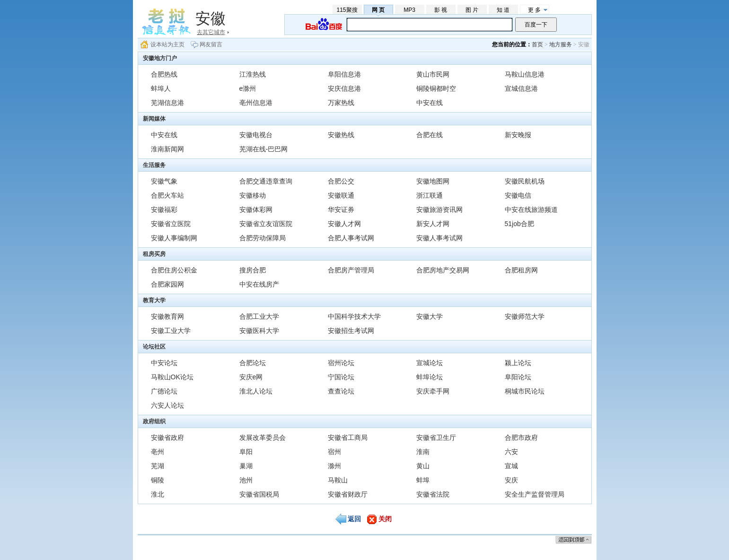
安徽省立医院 (171, 224)
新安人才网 (433, 224)
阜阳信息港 (344, 74)
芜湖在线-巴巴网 (264, 149)
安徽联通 (341, 195)
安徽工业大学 (171, 331)
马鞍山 (338, 480)
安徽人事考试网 (439, 238)
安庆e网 (251, 377)
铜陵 (158, 480)
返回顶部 (573, 539)
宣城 (511, 466)
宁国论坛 (341, 377)
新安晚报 (518, 135)
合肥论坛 (253, 363)
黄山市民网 (433, 74)
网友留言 (211, 44)
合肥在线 (430, 135)
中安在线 (430, 103)
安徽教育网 (167, 316)
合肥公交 (341, 181)
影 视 (441, 10)
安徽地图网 (433, 181)
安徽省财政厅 (348, 494)
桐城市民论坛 (525, 391)
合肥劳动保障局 (263, 238)
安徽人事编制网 (174, 238)
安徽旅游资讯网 (439, 210)
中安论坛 (164, 363)
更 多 (534, 10)
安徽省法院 (433, 494)
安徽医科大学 (259, 331)
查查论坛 (341, 391)
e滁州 (248, 88)
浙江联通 (430, 195)
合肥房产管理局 (351, 270)
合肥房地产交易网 (443, 270)
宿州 (334, 452)
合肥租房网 (521, 270)
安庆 (511, 480)
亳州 (158, 452)
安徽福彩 (164, 210)
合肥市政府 (521, 437)
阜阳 (246, 452)
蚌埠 (423, 480)
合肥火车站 (167, 195)
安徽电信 (518, 195)
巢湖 (246, 466)
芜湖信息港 (167, 103)
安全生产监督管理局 (535, 494)
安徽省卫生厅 (436, 437)
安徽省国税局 (259, 494)
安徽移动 (253, 195)
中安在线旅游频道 (531, 210)
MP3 (409, 10)
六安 (511, 452)
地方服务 (561, 44)
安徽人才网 (344, 224)
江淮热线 (253, 74)
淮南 (423, 452)
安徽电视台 (256, 135)
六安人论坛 (167, 405)
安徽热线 (341, 135)
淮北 (158, 494)
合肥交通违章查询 (266, 181)
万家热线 (341, 103)
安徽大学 (430, 316)
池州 (246, 480)
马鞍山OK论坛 (172, 377)
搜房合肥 (253, 270)
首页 (537, 44)
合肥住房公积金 (174, 270)
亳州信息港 (256, 103)
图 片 (472, 10)
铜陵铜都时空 (436, 88)
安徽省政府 (167, 437)
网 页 (378, 10)
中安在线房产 (259, 284)
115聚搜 (347, 10)
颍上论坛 (518, 363)
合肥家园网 (167, 284)
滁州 (334, 466)
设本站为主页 (167, 44)
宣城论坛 (430, 363)
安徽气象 (164, 181)
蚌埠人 (161, 88)
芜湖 (158, 466)
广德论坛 (164, 391)
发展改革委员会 (263, 437)
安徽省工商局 (348, 437)
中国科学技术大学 (354, 316)
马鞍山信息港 (525, 74)
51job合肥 (519, 224)
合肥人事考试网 (351, 238)
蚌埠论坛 (430, 377)
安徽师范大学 (525, 316)
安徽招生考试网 (351, 331)
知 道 (503, 10)
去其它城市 (211, 32)
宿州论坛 (341, 363)
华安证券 (341, 210)
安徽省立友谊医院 (266, 224)
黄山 (423, 466)
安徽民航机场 (525, 181)
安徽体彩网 (256, 210)
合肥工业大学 (259, 316)
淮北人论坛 (256, 391)
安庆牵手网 (433, 391)
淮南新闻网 (167, 149)
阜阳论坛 (518, 377)
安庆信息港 (344, 88)
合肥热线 (164, 74)
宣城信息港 (521, 88)
